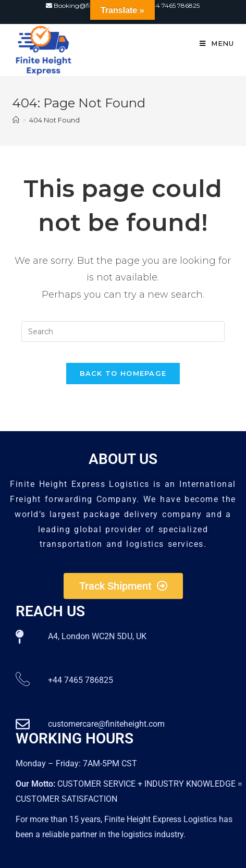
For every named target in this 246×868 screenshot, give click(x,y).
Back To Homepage (123, 373)
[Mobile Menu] (217, 43)
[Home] (16, 120)
